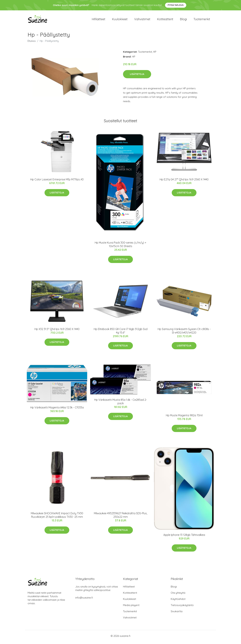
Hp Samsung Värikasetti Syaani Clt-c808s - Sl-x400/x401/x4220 (184, 333)
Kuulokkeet (120, 20)
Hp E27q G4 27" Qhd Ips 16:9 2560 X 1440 (184, 182)
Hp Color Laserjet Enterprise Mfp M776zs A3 (57, 182)
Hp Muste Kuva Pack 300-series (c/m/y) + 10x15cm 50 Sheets (120, 247)
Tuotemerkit (202, 20)
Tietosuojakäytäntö (182, 607)
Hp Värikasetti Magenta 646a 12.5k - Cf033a (57, 410)
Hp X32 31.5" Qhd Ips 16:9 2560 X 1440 (57, 331)
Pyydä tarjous (176, 5)
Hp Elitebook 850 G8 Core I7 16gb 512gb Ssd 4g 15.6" (121, 333)
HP (155, 54)
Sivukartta (177, 614)
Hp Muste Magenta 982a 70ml (184, 418)
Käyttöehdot (178, 601)
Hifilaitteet (98, 20)
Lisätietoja (137, 76)
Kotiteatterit (165, 20)
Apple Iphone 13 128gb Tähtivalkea (184, 537)
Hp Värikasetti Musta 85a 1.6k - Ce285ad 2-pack (121, 404)
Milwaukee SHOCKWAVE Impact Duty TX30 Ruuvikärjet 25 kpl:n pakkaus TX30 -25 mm (57, 517)
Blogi (183, 20)
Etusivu (32, 43)
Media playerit (131, 607)
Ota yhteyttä (178, 595)
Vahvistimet (142, 20)
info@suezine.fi (84, 600)
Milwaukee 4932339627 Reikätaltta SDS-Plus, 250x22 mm (121, 517)
